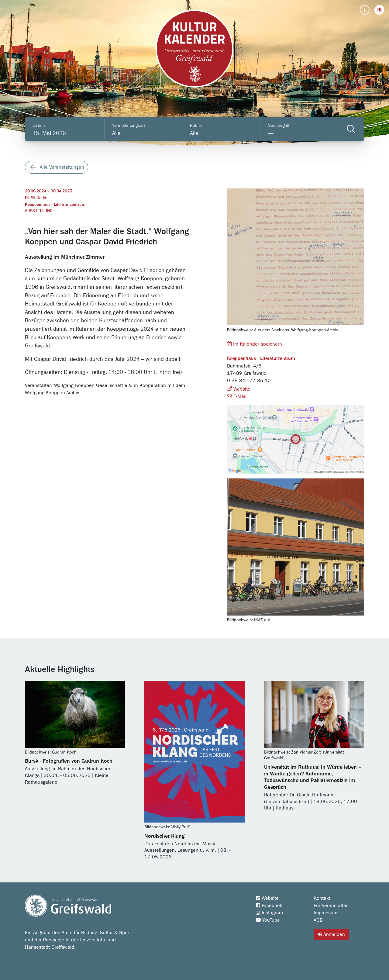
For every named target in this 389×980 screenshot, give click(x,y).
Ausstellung (39, 211)
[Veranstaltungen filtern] (351, 129)
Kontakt (322, 898)
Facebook (269, 906)
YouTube (268, 920)
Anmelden (331, 934)
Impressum (325, 913)
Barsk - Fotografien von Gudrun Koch (69, 761)
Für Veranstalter (331, 906)
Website (239, 389)
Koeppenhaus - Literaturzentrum (55, 205)
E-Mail (237, 396)
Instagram (269, 913)
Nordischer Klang (164, 836)
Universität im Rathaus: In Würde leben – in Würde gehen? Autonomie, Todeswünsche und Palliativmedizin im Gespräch (313, 777)
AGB (318, 920)
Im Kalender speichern (255, 344)
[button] (379, 10)
